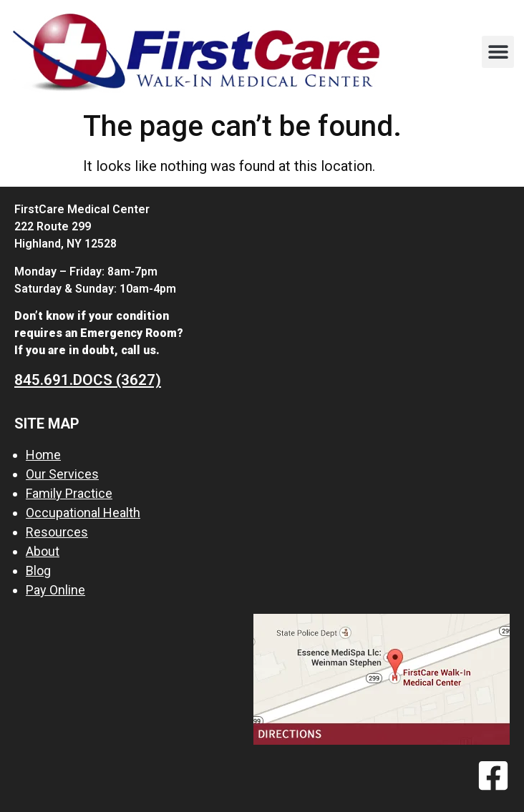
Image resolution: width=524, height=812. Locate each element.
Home (43, 455)
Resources (57, 532)
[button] (498, 52)
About (43, 551)
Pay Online (55, 590)
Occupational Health (83, 513)
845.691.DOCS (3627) (88, 380)
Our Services (62, 474)
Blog (38, 571)
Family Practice (69, 493)
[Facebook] (493, 776)
